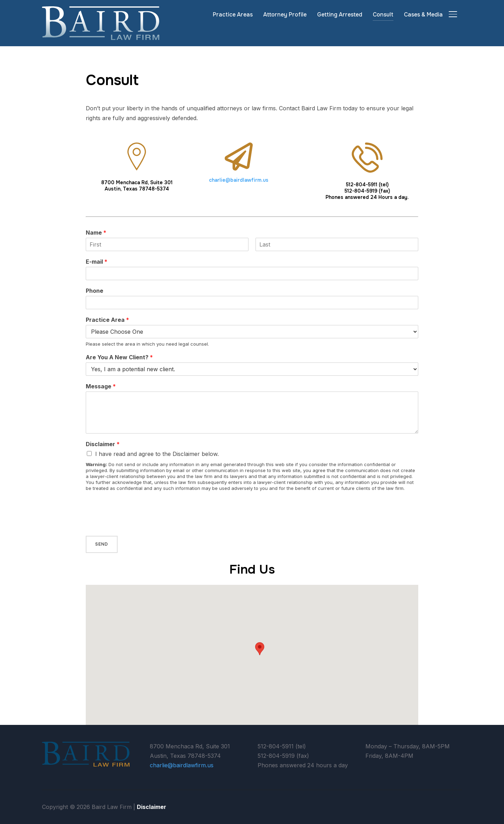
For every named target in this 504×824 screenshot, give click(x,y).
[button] (260, 649)
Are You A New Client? (119, 357)
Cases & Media (423, 15)
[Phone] (252, 303)
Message (101, 386)
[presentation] (139, 524)
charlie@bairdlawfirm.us (239, 180)
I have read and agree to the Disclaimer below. (157, 454)
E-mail (97, 262)
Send (102, 544)
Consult (383, 15)
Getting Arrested (340, 15)
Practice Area (107, 320)
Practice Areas (233, 15)
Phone (94, 291)
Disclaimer (103, 444)
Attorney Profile (285, 15)
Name (96, 233)
